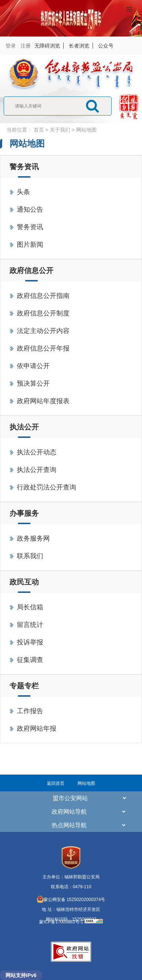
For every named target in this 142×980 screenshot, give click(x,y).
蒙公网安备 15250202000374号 (71, 900)
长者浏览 (79, 46)
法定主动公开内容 (43, 331)
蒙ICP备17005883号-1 (62, 922)
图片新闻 (30, 245)
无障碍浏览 (47, 46)
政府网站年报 (37, 729)
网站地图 (86, 130)
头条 (23, 192)
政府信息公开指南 (43, 296)
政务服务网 (33, 538)
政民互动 (24, 582)
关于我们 (60, 130)
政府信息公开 (31, 270)
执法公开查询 (37, 470)
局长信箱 (30, 607)
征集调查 (30, 660)
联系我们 (30, 556)
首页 (39, 130)
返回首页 (56, 783)
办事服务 (24, 513)
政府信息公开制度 (43, 313)
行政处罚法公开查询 (46, 487)
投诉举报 (30, 642)
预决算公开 (33, 383)
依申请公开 (33, 366)
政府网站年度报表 (43, 401)
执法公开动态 (37, 452)
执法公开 (24, 427)
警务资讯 (24, 167)
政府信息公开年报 (43, 348)
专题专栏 (24, 686)
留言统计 (30, 625)
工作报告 (30, 711)
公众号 (106, 46)
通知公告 (30, 209)
